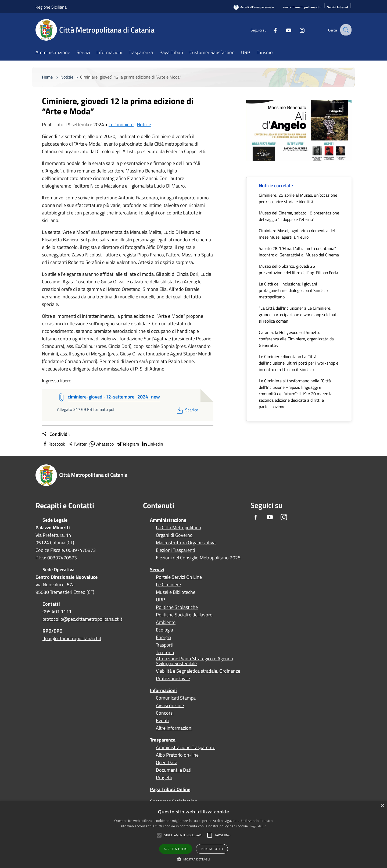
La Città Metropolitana (178, 528)
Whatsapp (101, 444)
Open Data (167, 763)
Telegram (127, 444)
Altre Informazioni (174, 728)
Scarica (187, 410)
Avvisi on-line (170, 705)
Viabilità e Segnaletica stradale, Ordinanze (198, 671)
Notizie (67, 77)
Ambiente (166, 622)
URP (160, 600)
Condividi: (56, 434)
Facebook (53, 444)
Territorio (165, 652)
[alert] (193, 835)
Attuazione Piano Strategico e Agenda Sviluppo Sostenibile (194, 661)
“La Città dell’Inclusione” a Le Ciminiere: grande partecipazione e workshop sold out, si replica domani (298, 315)
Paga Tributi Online (170, 789)
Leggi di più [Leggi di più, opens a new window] (258, 826)
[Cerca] (345, 30)
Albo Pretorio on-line (177, 755)
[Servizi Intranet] (338, 7)
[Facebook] (270, 30)
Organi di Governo (174, 535)
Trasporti (165, 645)
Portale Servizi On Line (179, 577)
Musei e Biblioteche (176, 592)
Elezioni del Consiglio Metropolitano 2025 (198, 558)
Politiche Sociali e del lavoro (184, 615)
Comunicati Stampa (176, 698)
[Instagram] (297, 30)
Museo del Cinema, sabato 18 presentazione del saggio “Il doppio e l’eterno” (299, 216)
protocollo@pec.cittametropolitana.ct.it (82, 619)
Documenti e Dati (174, 770)
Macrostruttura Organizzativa (186, 543)
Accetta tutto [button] (176, 849)
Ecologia (164, 630)
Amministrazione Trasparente (186, 747)
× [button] (382, 806)
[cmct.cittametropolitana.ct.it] (302, 7)
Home (47, 77)
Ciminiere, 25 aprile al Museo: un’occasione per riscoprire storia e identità (298, 198)
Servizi (157, 569)
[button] (183, 835)
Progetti (164, 778)
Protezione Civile (173, 679)
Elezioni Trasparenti (175, 550)
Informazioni (163, 690)
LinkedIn (152, 444)
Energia (164, 637)
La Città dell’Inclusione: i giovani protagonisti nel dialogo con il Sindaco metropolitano (293, 290)
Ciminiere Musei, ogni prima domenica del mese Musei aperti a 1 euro (297, 234)
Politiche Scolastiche (177, 607)
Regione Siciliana (51, 7)
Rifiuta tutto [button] (212, 849)
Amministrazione (168, 520)
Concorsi (165, 713)
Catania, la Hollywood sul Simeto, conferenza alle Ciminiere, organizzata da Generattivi (296, 339)
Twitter (77, 444)
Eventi (162, 721)
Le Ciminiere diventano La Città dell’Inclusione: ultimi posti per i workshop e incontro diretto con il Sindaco (299, 363)
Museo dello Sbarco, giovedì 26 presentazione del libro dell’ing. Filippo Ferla (298, 269)
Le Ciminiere (121, 124)
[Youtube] (284, 30)
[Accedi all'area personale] (254, 7)
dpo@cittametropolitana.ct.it (72, 638)
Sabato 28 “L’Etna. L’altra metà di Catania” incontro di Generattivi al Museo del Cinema (299, 252)
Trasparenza (163, 740)
